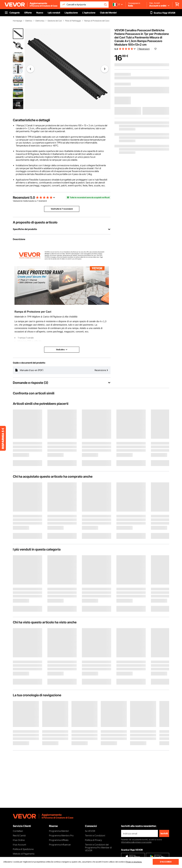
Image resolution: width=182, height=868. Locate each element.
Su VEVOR (90, 831)
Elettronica (40, 21)
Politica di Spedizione (23, 849)
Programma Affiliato (59, 840)
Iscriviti (164, 833)
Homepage (17, 21)
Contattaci (18, 831)
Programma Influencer (60, 845)
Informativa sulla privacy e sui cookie (136, 842)
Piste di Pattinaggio (73, 21)
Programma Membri (59, 831)
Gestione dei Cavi (55, 21)
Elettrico (29, 21)
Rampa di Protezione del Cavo (97, 21)
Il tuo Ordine (19, 840)
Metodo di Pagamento (24, 854)
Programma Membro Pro (61, 835)
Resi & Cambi (19, 835)
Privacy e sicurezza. (134, 862)
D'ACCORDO (166, 862)
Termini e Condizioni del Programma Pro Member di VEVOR (98, 847)
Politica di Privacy (93, 840)
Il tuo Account (19, 845)
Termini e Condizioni (95, 835)
